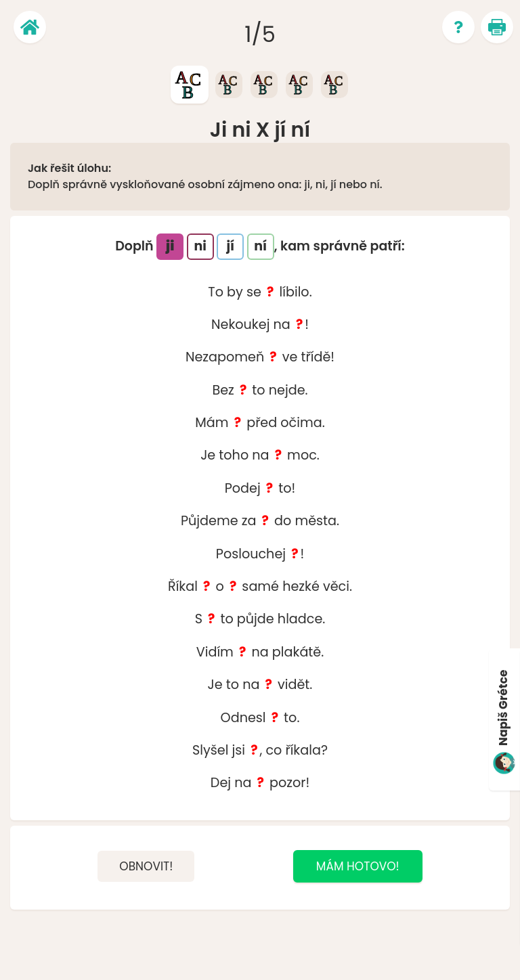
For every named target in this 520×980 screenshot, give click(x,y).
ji (170, 246)
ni (200, 246)
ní (260, 246)
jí (230, 246)
